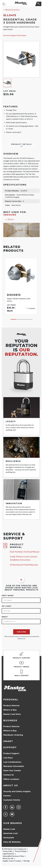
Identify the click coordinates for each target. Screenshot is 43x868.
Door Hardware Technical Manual (24, 552)
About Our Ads (8, 858)
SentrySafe (9, 838)
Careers (7, 796)
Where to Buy (10, 710)
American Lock (10, 833)
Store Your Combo (12, 771)
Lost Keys (8, 758)
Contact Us (9, 775)
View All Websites (12, 842)
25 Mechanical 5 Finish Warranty (24, 565)
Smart (8, 741)
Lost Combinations (12, 762)
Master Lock (9, 829)
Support (10, 747)
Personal (11, 700)
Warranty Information (14, 766)
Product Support (11, 753)
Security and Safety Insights (17, 791)
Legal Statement (8, 854)
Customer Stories (12, 800)
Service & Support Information (15, 35)
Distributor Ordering (13, 735)
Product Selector (11, 706)
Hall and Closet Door (12, 10)
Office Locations (11, 779)
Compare (32, 308)
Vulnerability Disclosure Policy (13, 856)
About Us (11, 785)
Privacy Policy (8, 851)
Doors (11, 219)
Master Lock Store (12, 714)
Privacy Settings (21, 851)
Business (10, 720)
